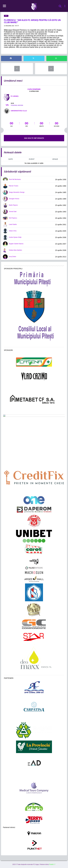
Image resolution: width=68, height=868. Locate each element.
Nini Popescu (13, 218)
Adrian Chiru (13, 231)
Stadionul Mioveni (17, 105)
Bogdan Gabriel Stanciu (16, 244)
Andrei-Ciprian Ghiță (15, 237)
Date (11, 159)
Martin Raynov (13, 205)
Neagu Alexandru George (17, 192)
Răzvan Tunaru (14, 186)
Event (32, 159)
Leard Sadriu (13, 224)
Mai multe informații (34, 138)
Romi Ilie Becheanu (15, 179)
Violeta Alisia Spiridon (15, 250)
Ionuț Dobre (12, 257)
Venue (55, 159)
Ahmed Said (13, 212)
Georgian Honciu (14, 199)
